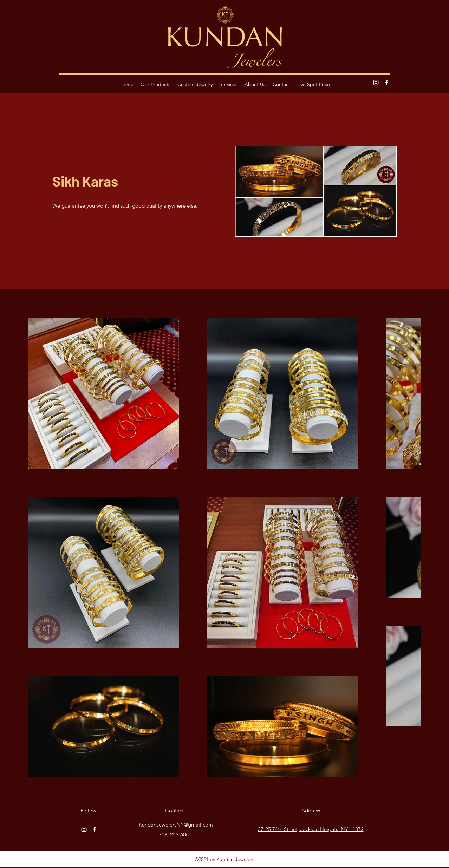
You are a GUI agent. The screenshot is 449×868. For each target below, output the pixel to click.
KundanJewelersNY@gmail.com (176, 825)
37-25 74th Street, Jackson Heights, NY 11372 (311, 829)
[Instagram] (376, 83)
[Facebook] (386, 83)
